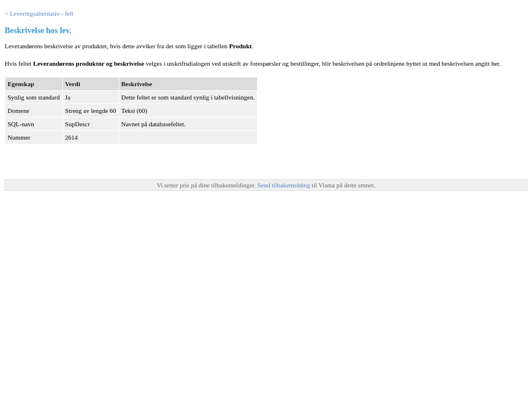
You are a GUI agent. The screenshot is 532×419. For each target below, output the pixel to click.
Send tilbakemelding (285, 185)
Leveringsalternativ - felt (42, 13)
